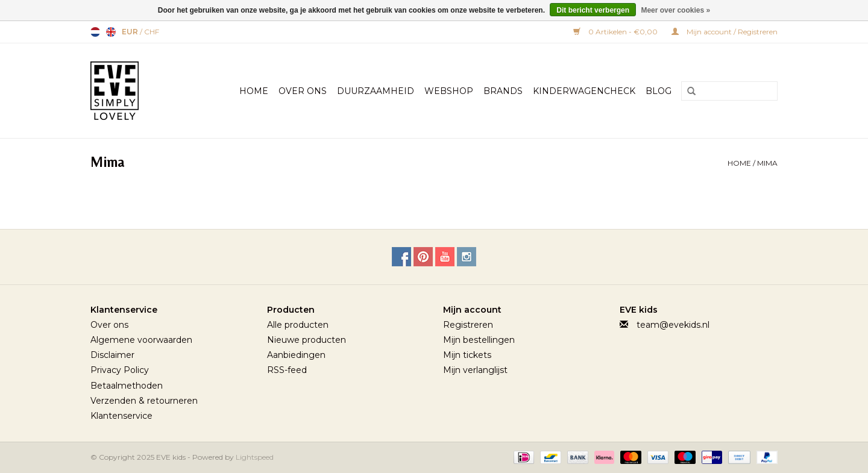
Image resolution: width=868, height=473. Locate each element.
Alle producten (298, 325)
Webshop (449, 91)
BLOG (659, 91)
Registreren (468, 325)
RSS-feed (287, 370)
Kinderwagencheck (584, 91)
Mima (767, 163)
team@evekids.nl (673, 325)
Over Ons (303, 91)
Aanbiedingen (296, 355)
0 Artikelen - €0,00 (616, 32)
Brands (503, 91)
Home (254, 91)
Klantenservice (121, 416)
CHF (152, 32)
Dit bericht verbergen (593, 10)
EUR (131, 32)
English (111, 32)
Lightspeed (255, 457)
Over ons (109, 325)
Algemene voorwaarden (141, 340)
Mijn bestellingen (479, 340)
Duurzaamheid (376, 91)
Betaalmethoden (127, 386)
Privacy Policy (120, 370)
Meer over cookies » (675, 10)
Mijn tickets (467, 355)
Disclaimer (112, 355)
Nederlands (95, 32)
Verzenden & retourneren (144, 401)
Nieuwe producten (307, 340)
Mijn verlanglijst (475, 370)
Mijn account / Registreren (725, 32)
